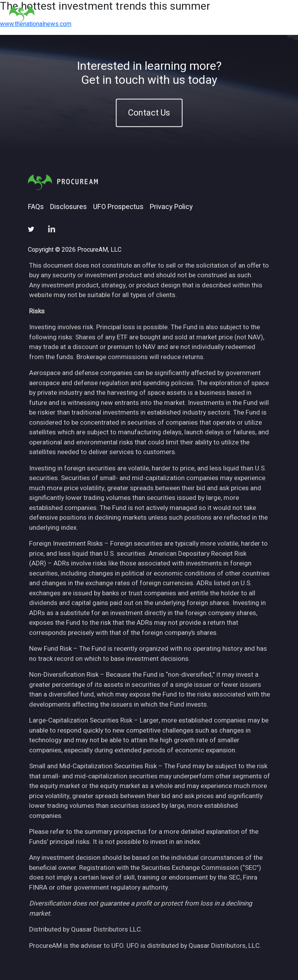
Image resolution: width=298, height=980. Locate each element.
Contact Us (149, 112)
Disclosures (68, 207)
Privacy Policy (171, 207)
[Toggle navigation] (279, 14)
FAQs (36, 207)
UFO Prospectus (118, 207)
